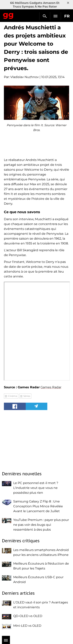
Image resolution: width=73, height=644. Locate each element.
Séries (27, 396)
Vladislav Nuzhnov (25, 77)
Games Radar (51, 387)
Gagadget (8, 15)
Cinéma (13, 396)
